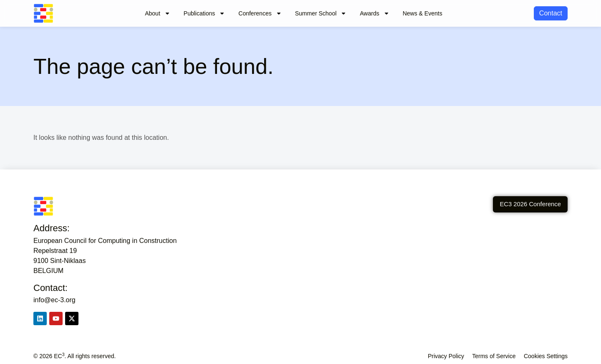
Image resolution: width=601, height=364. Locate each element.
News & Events (423, 13)
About (158, 13)
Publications (205, 13)
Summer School (321, 13)
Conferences (260, 13)
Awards (374, 13)
